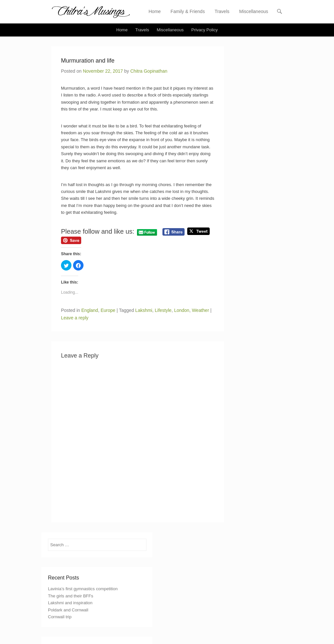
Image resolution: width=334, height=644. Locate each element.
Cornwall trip (60, 617)
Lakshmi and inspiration (70, 603)
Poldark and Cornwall (68, 610)
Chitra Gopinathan (149, 71)
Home (155, 11)
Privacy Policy (205, 30)
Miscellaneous (254, 11)
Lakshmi (144, 310)
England (90, 310)
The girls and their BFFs (71, 596)
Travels (222, 11)
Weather (200, 310)
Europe (108, 310)
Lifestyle (163, 310)
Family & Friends (188, 11)
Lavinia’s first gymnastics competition (83, 589)
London (182, 310)
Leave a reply (75, 318)
